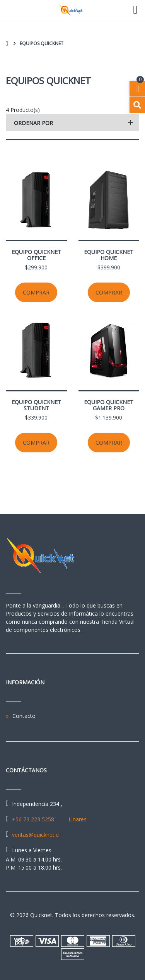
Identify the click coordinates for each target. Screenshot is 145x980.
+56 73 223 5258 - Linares (49, 819)
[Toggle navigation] (135, 10)
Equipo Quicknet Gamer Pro (109, 405)
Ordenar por (33, 123)
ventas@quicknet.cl (36, 835)
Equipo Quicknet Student (36, 405)
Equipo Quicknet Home (109, 255)
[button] (72, 123)
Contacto (24, 716)
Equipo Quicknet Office (36, 255)
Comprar (36, 292)
